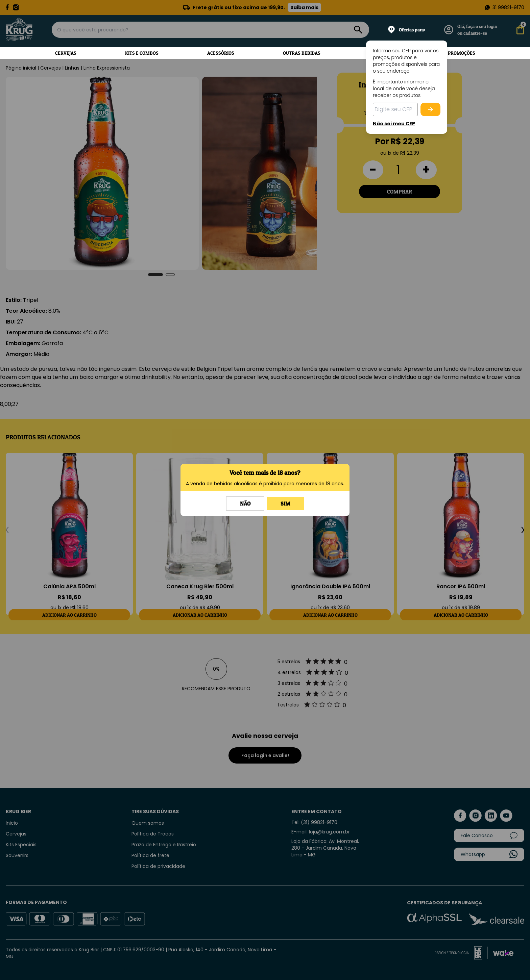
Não (245, 504)
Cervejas (66, 53)
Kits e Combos (142, 53)
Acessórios (221, 53)
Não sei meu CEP (394, 124)
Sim (285, 504)
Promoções (462, 53)
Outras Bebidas (302, 53)
